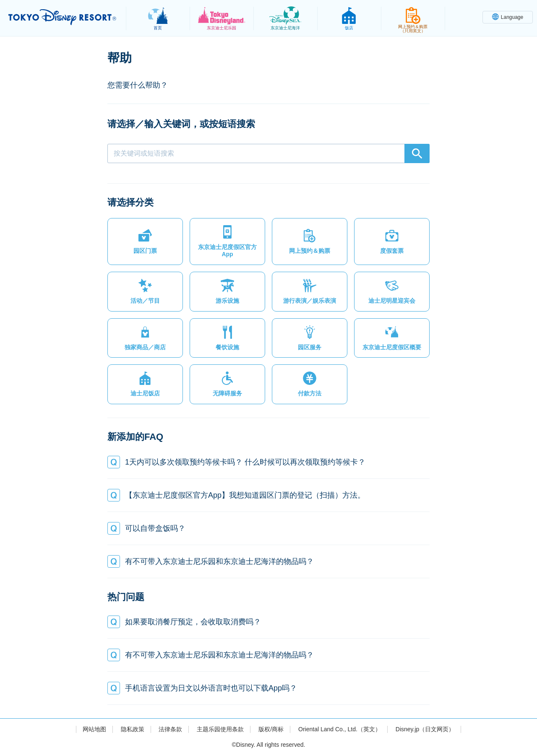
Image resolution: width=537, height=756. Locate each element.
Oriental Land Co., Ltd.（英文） (340, 729)
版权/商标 (271, 729)
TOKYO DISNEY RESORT (62, 17)
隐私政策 (133, 729)
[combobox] (268, 153)
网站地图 (94, 729)
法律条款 (170, 729)
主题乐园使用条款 (220, 729)
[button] (145, 242)
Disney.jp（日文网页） (425, 729)
